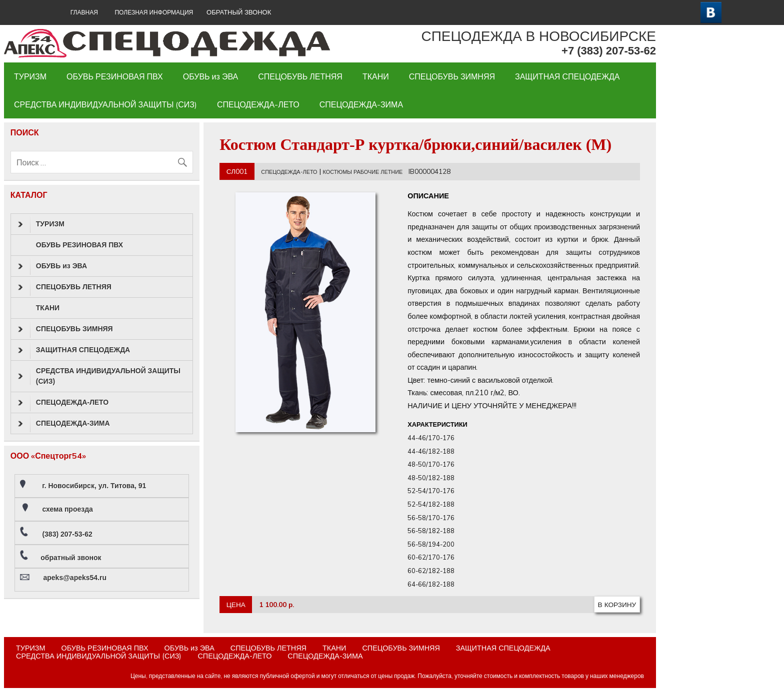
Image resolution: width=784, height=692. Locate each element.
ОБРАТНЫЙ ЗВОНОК (239, 12)
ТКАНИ (376, 76)
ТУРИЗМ (30, 76)
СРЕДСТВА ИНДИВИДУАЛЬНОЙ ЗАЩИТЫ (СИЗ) (105, 104)
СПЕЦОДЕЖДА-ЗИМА (361, 104)
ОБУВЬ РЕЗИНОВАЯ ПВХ (115, 76)
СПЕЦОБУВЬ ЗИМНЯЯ (452, 76)
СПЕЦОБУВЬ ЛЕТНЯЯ (300, 76)
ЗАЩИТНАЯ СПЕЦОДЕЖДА (567, 76)
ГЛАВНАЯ (84, 12)
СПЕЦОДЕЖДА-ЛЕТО (258, 104)
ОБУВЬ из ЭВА (211, 76)
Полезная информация (154, 12)
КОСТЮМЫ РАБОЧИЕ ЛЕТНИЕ (363, 172)
